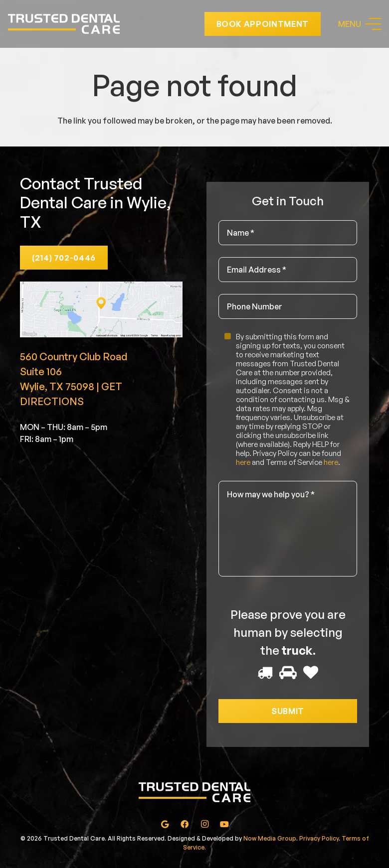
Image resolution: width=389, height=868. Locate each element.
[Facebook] (185, 824)
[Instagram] (204, 824)
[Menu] (360, 24)
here (243, 462)
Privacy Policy (319, 838)
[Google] (165, 824)
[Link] (64, 24)
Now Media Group (270, 838)
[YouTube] (224, 824)
